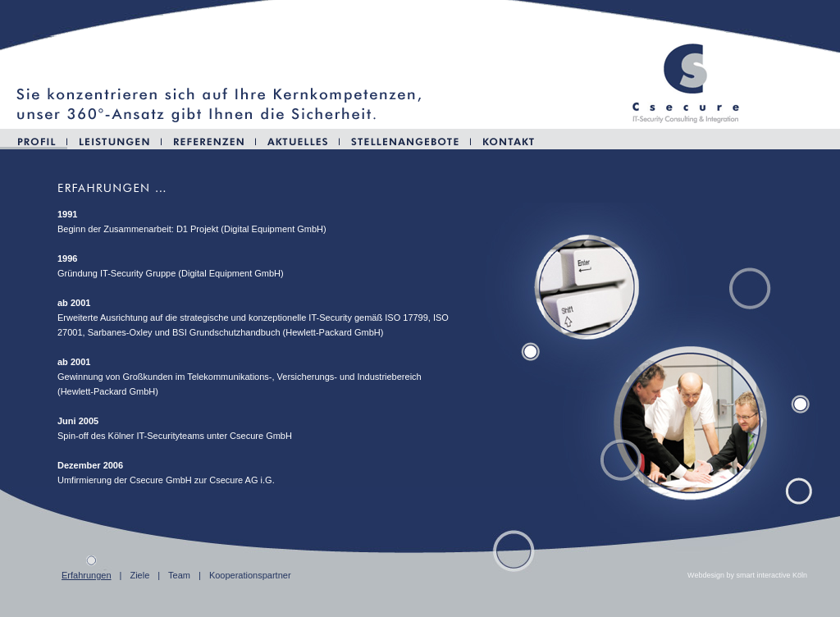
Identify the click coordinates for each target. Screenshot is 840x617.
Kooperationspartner (250, 575)
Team (179, 575)
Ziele (139, 575)
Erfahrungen (87, 575)
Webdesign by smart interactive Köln (747, 575)
